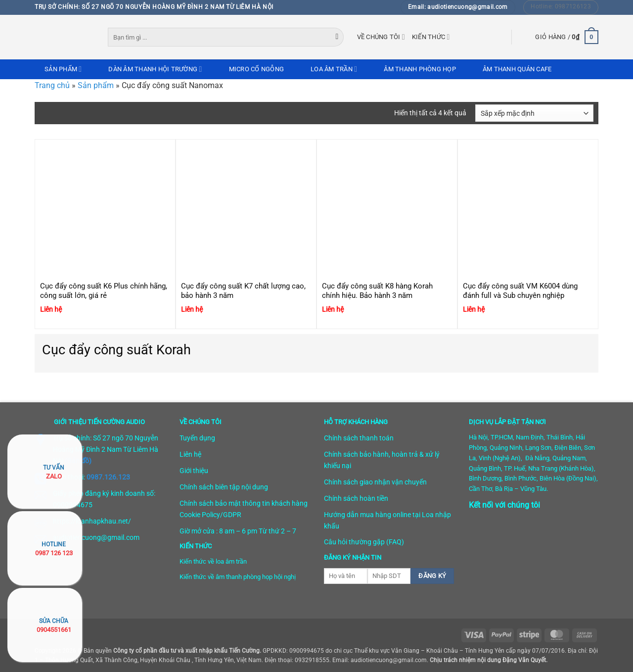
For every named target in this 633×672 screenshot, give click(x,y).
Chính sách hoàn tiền (356, 498)
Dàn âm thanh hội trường (155, 69)
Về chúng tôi (381, 37)
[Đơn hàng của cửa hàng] (534, 113)
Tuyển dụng (197, 438)
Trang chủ (52, 85)
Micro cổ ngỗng (257, 69)
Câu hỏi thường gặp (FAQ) (364, 542)
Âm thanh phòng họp (420, 69)
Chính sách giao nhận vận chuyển (375, 482)
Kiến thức (431, 37)
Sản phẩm (63, 69)
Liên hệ (190, 454)
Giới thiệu (194, 471)
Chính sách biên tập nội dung (224, 487)
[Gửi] (337, 37)
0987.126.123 (108, 477)
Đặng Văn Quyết (524, 660)
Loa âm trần (334, 69)
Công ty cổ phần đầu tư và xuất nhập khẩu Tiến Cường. (187, 651)
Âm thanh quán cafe (517, 69)
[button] (567, 37)
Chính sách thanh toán (359, 438)
